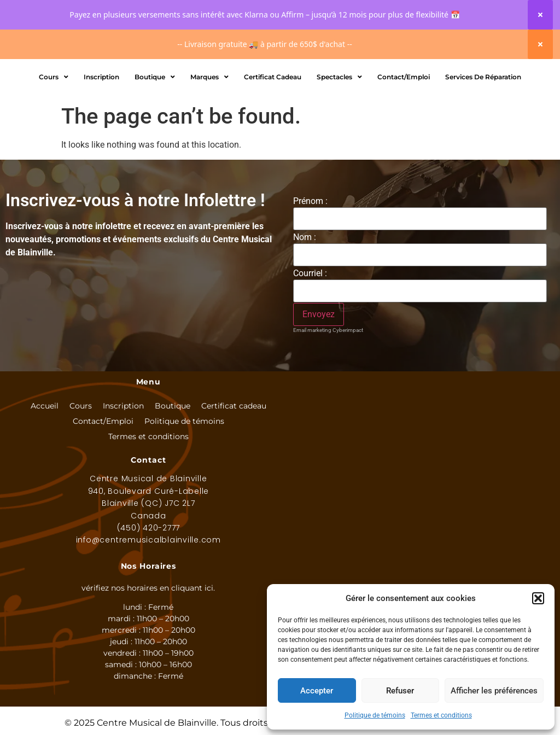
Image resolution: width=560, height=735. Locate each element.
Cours (54, 130)
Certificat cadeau (234, 459)
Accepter (317, 691)
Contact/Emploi (404, 130)
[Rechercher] (323, 86)
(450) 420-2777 (149, 581)
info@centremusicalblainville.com (148, 593)
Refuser (400, 691)
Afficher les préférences (494, 691)
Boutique (155, 130)
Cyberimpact (348, 383)
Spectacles (339, 130)
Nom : (305, 290)
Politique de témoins (375, 715)
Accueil (45, 459)
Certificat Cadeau (273, 130)
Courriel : (310, 326)
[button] (538, 598)
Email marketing (312, 383)
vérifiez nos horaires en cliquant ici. (148, 641)
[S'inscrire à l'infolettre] (319, 367)
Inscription (101, 130)
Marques (209, 130)
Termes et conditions (441, 715)
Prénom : (310, 254)
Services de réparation (483, 130)
